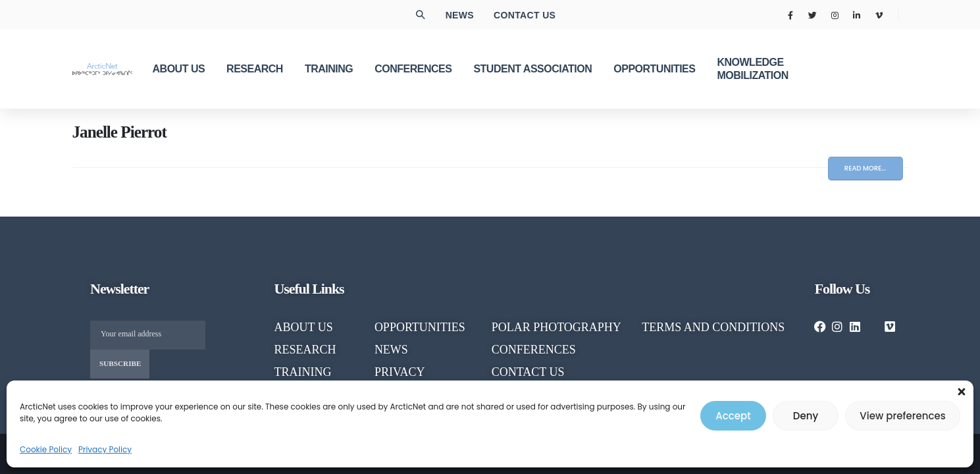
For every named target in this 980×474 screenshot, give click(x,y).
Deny (806, 416)
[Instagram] (835, 15)
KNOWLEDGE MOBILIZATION (752, 69)
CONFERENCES (413, 69)
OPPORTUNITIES (654, 69)
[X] (812, 15)
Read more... (865, 168)
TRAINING (329, 69)
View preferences (902, 416)
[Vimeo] (879, 15)
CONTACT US (528, 372)
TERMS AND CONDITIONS (713, 327)
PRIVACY (400, 372)
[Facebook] (790, 15)
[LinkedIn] (857, 15)
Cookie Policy (46, 449)
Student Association (532, 69)
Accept (733, 416)
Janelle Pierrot (119, 132)
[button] (962, 389)
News (460, 15)
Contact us (525, 15)
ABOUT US (179, 69)
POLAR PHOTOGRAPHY (556, 327)
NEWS (391, 350)
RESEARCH (255, 69)
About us (303, 327)
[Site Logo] (102, 69)
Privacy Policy (105, 449)
